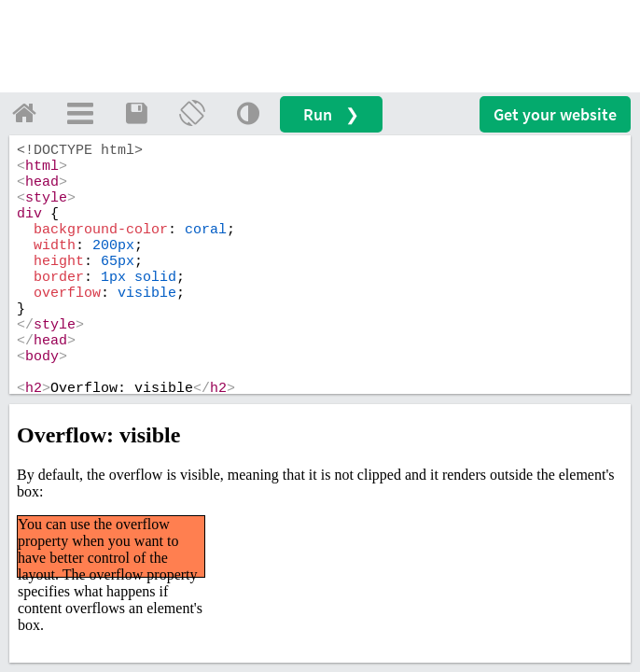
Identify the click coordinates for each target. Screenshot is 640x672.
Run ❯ (331, 114)
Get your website (555, 114)
